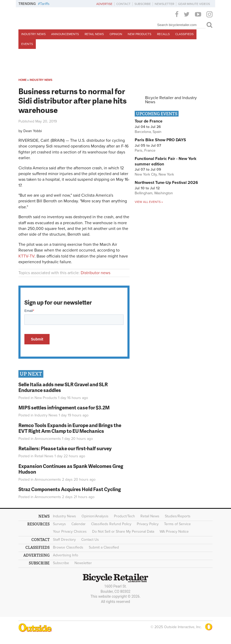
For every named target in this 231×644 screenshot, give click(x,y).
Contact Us (90, 540)
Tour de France (149, 121)
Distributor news (96, 273)
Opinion (116, 34)
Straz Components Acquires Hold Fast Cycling (70, 489)
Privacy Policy (148, 524)
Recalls (163, 34)
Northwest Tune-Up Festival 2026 (166, 183)
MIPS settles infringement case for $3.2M (64, 407)
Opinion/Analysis (95, 516)
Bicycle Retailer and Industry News (171, 100)
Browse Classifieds (68, 547)
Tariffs (45, 4)
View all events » (149, 202)
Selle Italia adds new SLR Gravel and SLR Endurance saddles (63, 387)
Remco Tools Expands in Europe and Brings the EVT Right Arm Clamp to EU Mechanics (70, 428)
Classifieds (184, 34)
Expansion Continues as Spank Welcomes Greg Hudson (71, 469)
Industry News (33, 34)
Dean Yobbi (33, 131)
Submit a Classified (104, 547)
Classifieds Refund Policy (111, 524)
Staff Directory (64, 540)
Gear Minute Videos (194, 4)
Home (22, 80)
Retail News (94, 34)
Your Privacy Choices (70, 532)
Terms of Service (177, 524)
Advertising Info (66, 555)
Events (27, 44)
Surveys (59, 524)
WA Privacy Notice (174, 532)
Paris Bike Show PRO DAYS (160, 140)
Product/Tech (124, 516)
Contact (123, 4)
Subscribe (143, 4)
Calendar (79, 524)
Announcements (65, 34)
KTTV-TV (26, 256)
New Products (140, 34)
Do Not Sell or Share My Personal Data (123, 532)
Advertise (104, 4)
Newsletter (164, 4)
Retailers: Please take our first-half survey (65, 448)
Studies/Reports (178, 516)
